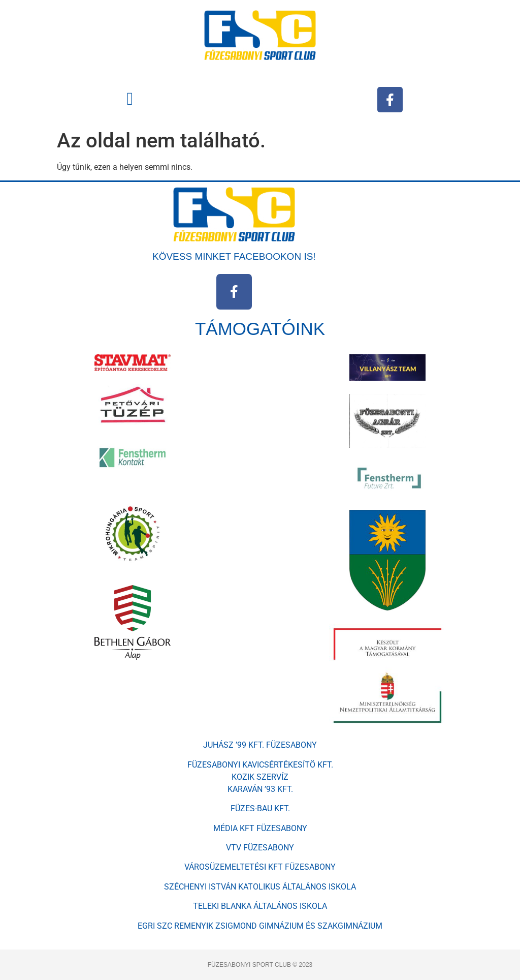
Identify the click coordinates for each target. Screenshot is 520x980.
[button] (130, 99)
